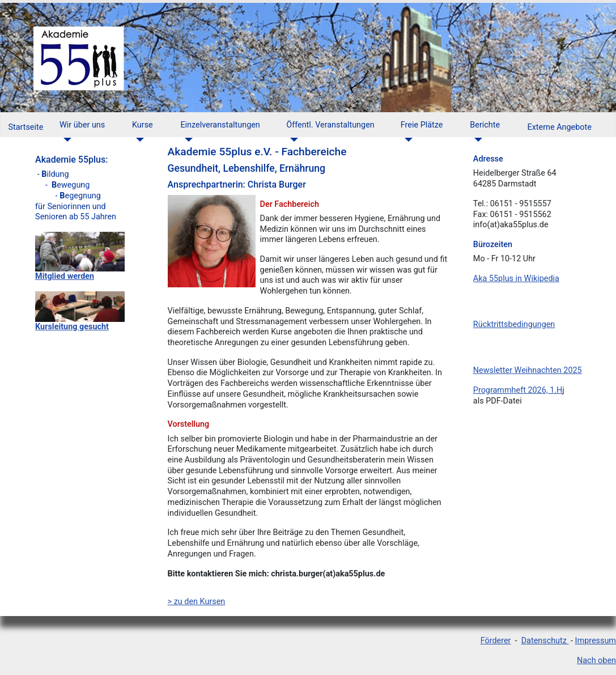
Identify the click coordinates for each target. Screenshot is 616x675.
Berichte (485, 125)
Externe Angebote (559, 127)
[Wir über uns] (65, 140)
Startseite (26, 127)
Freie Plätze (422, 125)
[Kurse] (138, 140)
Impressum (596, 641)
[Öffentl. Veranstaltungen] (292, 140)
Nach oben (596, 661)
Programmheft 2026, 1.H (518, 390)
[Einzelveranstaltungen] (186, 140)
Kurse (143, 125)
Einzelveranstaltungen (220, 125)
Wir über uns (82, 125)
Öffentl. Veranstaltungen (330, 125)
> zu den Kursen (197, 602)
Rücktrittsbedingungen (514, 324)
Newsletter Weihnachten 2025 (528, 370)
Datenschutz (545, 641)
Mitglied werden (65, 276)
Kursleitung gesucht (72, 327)
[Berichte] (476, 140)
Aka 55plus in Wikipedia (516, 279)
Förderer (496, 641)
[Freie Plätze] (407, 140)
